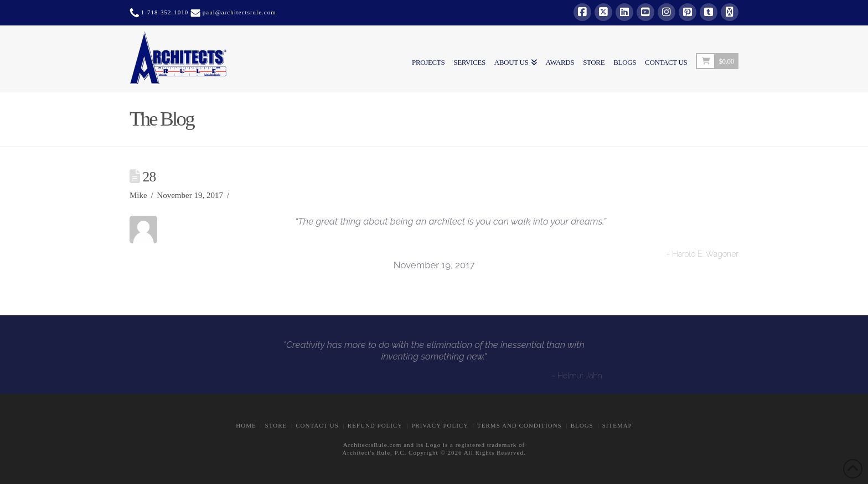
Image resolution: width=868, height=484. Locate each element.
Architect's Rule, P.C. (374, 452)
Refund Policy (375, 425)
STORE (276, 425)
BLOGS (582, 425)
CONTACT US (317, 425)
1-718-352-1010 (164, 12)
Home (246, 425)
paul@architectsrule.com (239, 12)
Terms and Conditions (520, 425)
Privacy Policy (440, 425)
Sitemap (617, 425)
